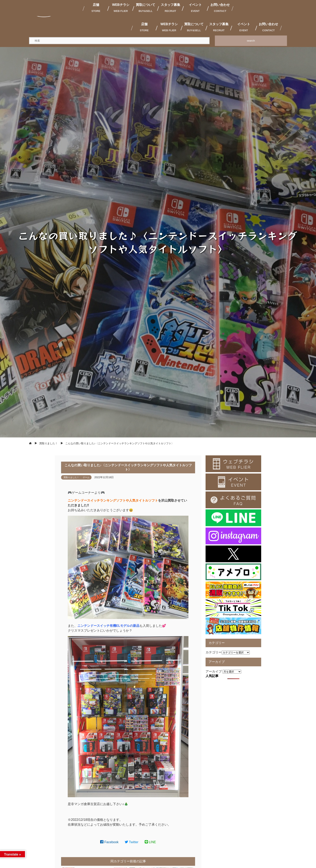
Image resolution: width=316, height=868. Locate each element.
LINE (150, 842)
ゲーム (86, 477)
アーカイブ (214, 671)
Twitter (132, 842)
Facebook (109, 842)
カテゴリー (214, 652)
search (251, 41)
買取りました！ (71, 477)
